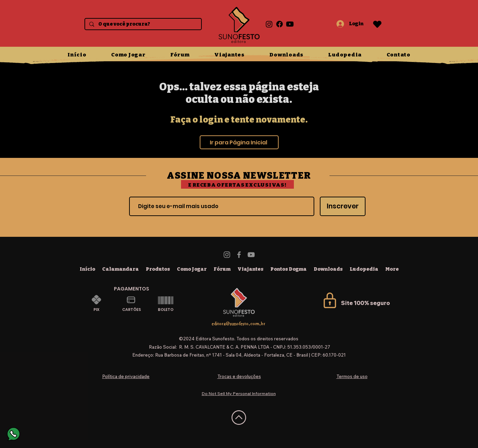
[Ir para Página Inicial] (239, 142)
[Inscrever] (343, 206)
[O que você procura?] (142, 24)
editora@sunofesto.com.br (239, 324)
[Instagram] (269, 24)
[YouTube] (251, 255)
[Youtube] (290, 24)
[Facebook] (279, 24)
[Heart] (377, 24)
